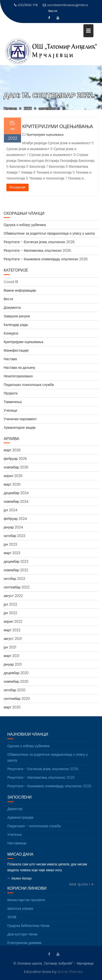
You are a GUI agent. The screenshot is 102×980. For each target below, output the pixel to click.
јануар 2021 (13, 664)
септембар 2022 (17, 587)
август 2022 (13, 596)
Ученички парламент (20, 419)
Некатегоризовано (18, 376)
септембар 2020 (17, 699)
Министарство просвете (26, 903)
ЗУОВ (12, 920)
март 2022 (12, 630)
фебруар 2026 (15, 459)
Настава (10, 359)
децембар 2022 (16, 562)
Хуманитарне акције (20, 428)
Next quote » (80, 887)
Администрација (20, 820)
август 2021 (13, 639)
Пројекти (11, 393)
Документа (12, 308)
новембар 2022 (16, 570)
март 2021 (11, 656)
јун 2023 (10, 544)
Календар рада (16, 325)
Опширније (17, 187)
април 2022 (13, 621)
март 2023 (12, 553)
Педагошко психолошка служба (29, 385)
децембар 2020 (16, 673)
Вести (8, 299)
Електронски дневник (24, 945)
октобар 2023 (14, 536)
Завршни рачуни (17, 316)
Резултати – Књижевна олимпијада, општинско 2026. (46, 259)
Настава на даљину (19, 368)
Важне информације (20, 290)
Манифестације (16, 350)
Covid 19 (11, 282)
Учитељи (15, 837)
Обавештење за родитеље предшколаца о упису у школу (49, 233)
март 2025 (12, 484)
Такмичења (13, 402)
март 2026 (12, 450)
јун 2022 (10, 613)
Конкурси (11, 333)
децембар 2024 (16, 493)
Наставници (17, 846)
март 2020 (12, 707)
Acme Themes (70, 971)
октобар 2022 (14, 579)
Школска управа (20, 911)
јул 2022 (10, 604)
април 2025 (13, 476)
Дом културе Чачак (22, 937)
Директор (15, 812)
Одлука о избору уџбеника (25, 225)
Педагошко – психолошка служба (34, 829)
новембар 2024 (16, 502)
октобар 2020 (15, 690)
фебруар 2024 (15, 519)
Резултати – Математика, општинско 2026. (38, 251)
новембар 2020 (16, 681)
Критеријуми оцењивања (58, 126)
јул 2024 (11, 510)
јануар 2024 (13, 527)
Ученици (10, 410)
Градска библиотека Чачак (28, 928)
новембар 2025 (16, 467)
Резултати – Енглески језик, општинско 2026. (40, 242)
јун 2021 (10, 647)
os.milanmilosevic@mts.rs (65, 5)
